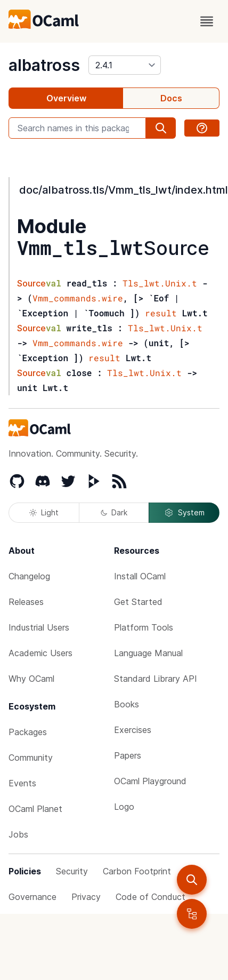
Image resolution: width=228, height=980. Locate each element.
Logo (124, 807)
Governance (32, 897)
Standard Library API (156, 679)
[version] (125, 65)
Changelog (29, 576)
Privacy (86, 897)
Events (22, 783)
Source (177, 248)
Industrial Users (39, 627)
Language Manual (148, 653)
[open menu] (207, 21)
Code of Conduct (150, 897)
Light (44, 512)
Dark (114, 512)
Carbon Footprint (137, 871)
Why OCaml (31, 679)
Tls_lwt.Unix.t (160, 283)
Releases (26, 602)
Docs (171, 98)
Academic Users (40, 653)
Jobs (18, 834)
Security (72, 871)
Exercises (133, 730)
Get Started (138, 602)
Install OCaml (140, 576)
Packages (28, 732)
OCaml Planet (35, 809)
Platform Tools (144, 627)
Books (127, 704)
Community (31, 758)
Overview (66, 98)
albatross (44, 65)
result (161, 313)
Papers (128, 755)
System (184, 513)
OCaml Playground (150, 781)
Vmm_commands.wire (78, 298)
